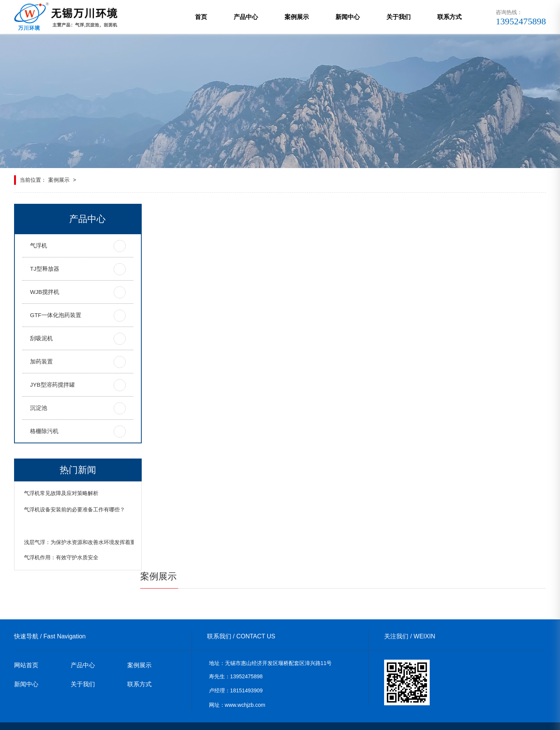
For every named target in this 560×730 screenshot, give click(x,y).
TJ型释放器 (45, 269)
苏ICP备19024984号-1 (264, 719)
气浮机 (39, 246)
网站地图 (223, 719)
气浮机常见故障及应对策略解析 (61, 494)
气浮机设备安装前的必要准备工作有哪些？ (74, 526)
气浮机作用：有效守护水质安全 (61, 573)
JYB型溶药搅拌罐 (52, 385)
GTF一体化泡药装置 (56, 315)
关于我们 (399, 17)
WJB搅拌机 (45, 292)
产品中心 (246, 17)
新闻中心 (348, 17)
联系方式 (449, 17)
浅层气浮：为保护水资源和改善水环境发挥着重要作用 (88, 558)
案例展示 (297, 17)
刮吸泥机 (41, 339)
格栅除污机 (44, 431)
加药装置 (41, 362)
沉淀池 (39, 408)
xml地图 (198, 719)
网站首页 (26, 651)
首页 (201, 17)
